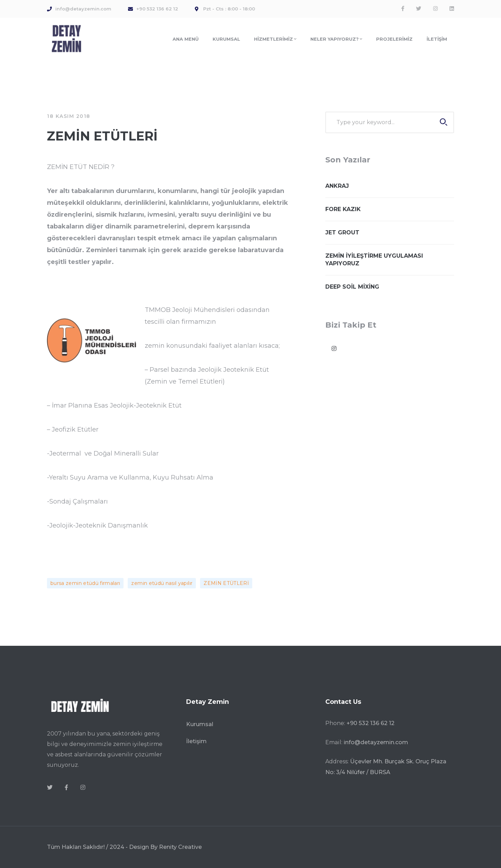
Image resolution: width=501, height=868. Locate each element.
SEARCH (444, 122)
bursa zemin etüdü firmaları (85, 583)
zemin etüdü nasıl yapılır (162, 583)
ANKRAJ (337, 186)
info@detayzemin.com (376, 742)
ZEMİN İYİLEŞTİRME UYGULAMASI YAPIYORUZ (374, 260)
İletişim (196, 741)
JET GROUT (342, 232)
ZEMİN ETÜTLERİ (226, 583)
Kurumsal (200, 724)
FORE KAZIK (343, 209)
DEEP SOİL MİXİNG (352, 287)
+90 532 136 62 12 (371, 723)
